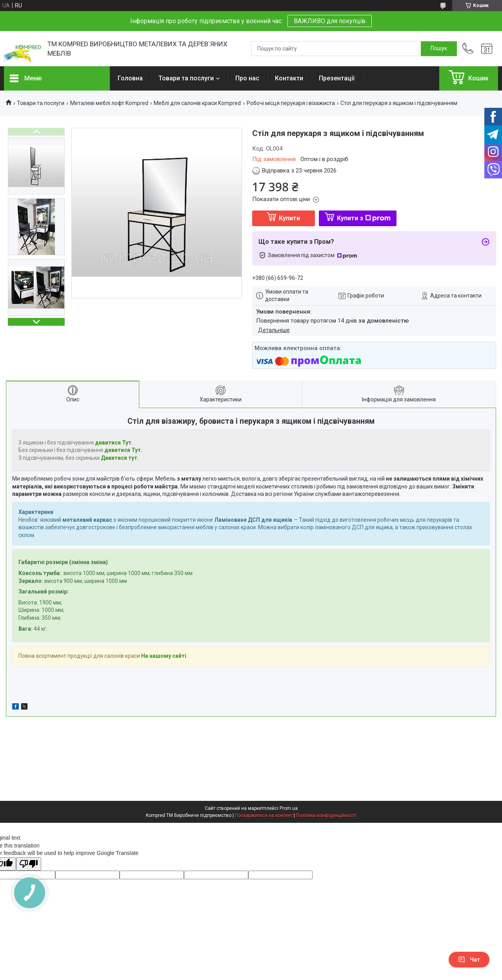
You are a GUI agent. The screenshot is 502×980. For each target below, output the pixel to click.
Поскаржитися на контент (264, 815)
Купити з (364, 218)
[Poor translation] (29, 864)
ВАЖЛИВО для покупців (330, 21)
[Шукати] (439, 49)
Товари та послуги (186, 78)
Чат (469, 960)
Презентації (337, 78)
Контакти (289, 78)
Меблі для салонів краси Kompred (197, 103)
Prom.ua (289, 808)
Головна (130, 78)
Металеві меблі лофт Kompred (109, 103)
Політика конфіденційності (326, 815)
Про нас (247, 78)
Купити (289, 218)
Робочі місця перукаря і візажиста (291, 103)
